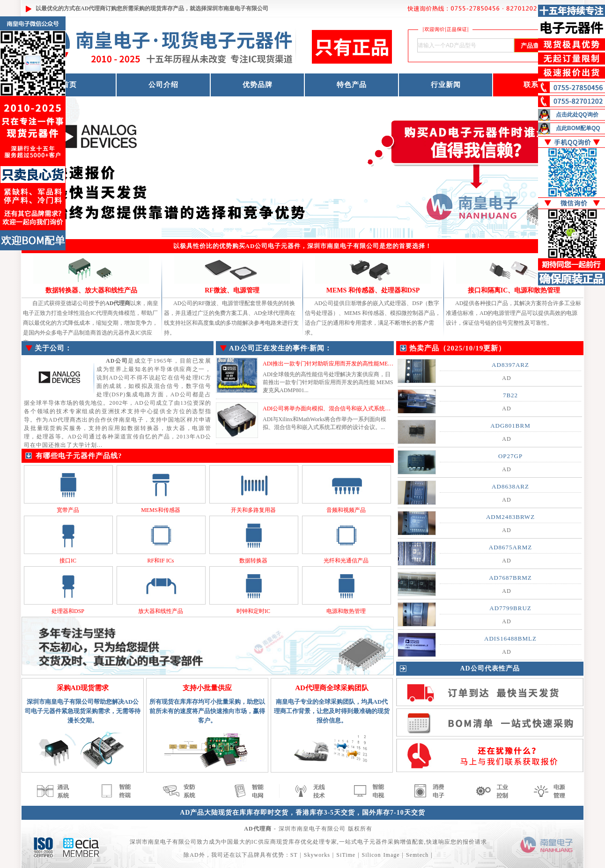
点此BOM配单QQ (578, 128)
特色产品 (352, 85)
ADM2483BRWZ (510, 517)
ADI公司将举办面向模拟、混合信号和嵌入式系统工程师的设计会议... (348, 408)
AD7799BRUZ (510, 608)
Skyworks (317, 855)
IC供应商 (264, 842)
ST (294, 855)
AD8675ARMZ (510, 547)
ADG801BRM (510, 426)
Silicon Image (381, 855)
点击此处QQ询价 (577, 115)
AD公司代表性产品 (490, 668)
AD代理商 (93, 8)
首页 (69, 85)
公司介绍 (163, 85)
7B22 (510, 395)
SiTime (346, 855)
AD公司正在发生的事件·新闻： (280, 348)
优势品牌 (258, 85)
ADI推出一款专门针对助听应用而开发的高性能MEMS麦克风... (340, 364)
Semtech (417, 855)
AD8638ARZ (510, 486)
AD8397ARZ (510, 365)
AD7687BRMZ (510, 578)
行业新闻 (446, 85)
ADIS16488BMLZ (510, 638)
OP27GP (510, 456)
